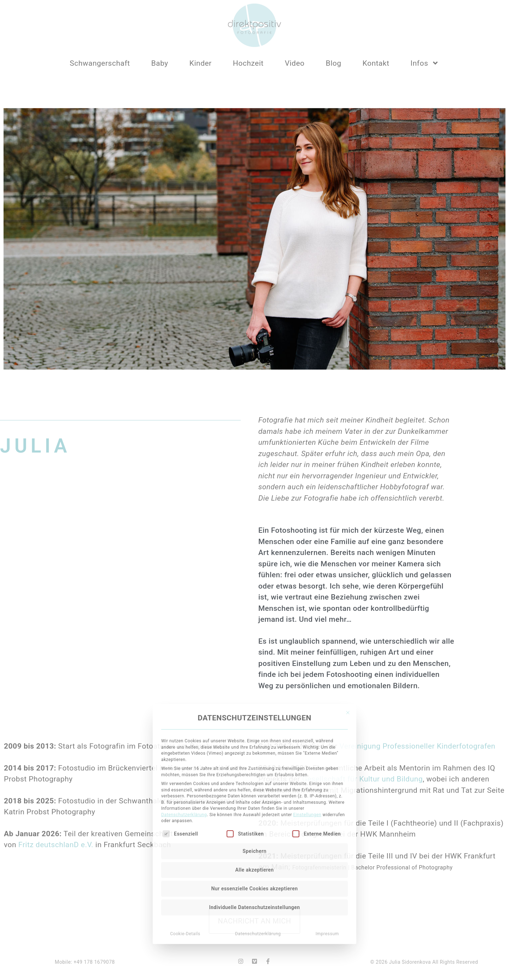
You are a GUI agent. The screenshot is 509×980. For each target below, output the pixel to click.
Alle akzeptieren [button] (254, 775)
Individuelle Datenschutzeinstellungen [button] (254, 813)
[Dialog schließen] (348, 618)
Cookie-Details (185, 839)
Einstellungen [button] (307, 720)
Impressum (327, 839)
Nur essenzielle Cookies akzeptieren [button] (254, 794)
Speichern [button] (255, 756)
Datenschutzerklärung (184, 720)
